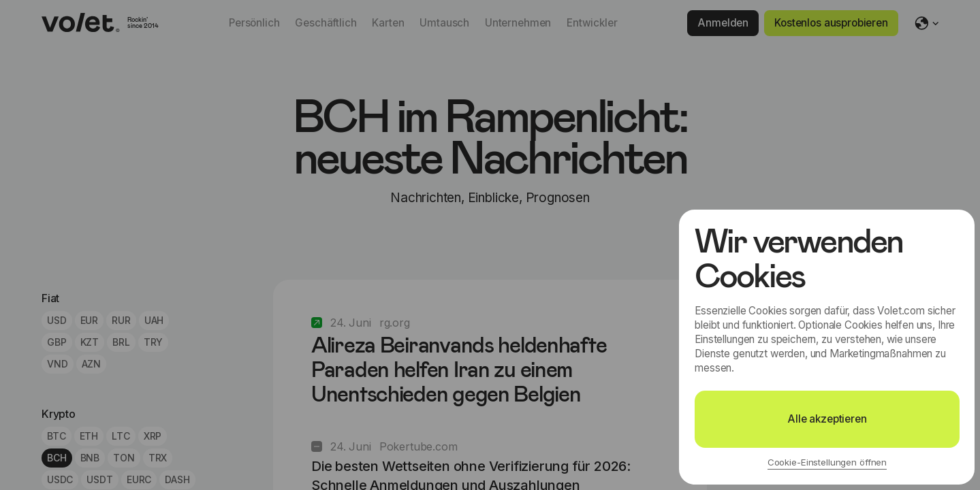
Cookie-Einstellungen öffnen (827, 462)
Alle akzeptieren (827, 419)
